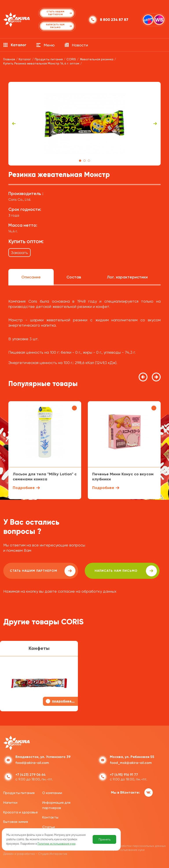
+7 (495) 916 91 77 (124, 775)
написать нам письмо (126, 571)
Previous (14, 124)
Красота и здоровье (21, 812)
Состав (74, 277)
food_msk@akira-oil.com (131, 763)
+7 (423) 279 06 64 (31, 775)
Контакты (50, 817)
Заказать (19, 253)
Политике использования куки (56, 844)
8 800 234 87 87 (114, 20)
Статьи (49, 827)
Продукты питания (19, 793)
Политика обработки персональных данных (133, 846)
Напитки (10, 803)
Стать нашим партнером (43, 571)
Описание (31, 277)
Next (155, 124)
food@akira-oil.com (32, 763)
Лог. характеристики (127, 277)
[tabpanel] (84, 124)
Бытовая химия (16, 822)
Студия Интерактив (53, 854)
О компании (52, 793)
